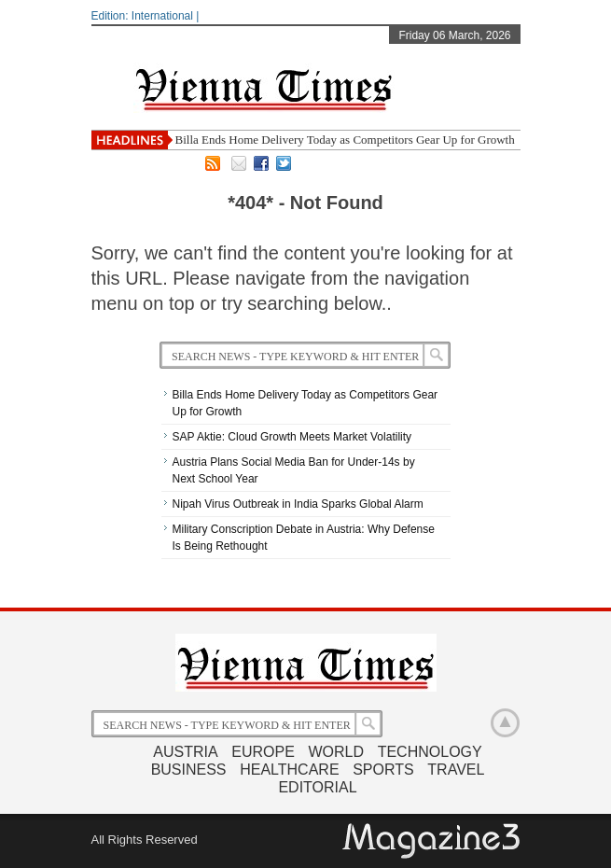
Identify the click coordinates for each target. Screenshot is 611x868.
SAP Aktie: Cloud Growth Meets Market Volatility (292, 437)
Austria (185, 752)
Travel (456, 770)
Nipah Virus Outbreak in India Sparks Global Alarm (298, 504)
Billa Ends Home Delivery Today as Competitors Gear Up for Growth (345, 140)
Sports (383, 770)
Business (189, 770)
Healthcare (289, 770)
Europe (263, 752)
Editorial (317, 787)
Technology (430, 752)
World (336, 752)
